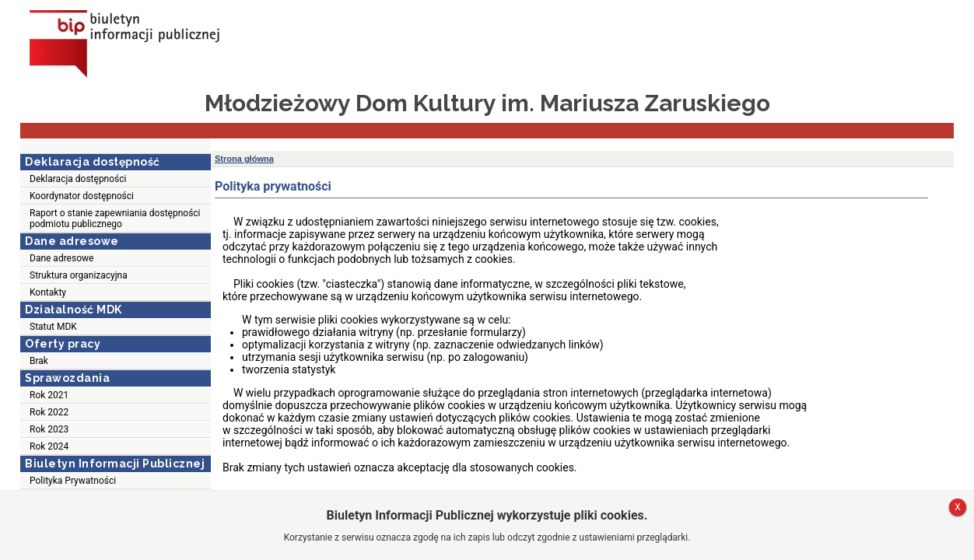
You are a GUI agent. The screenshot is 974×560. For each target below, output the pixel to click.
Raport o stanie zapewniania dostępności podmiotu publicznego (115, 219)
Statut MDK (53, 327)
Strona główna (244, 159)
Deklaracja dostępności (78, 179)
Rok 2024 (49, 446)
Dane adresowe (61, 258)
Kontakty (48, 292)
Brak (39, 361)
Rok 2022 (49, 412)
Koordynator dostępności (82, 196)
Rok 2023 (49, 429)
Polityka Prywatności (73, 481)
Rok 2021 (49, 395)
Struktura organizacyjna (79, 275)
